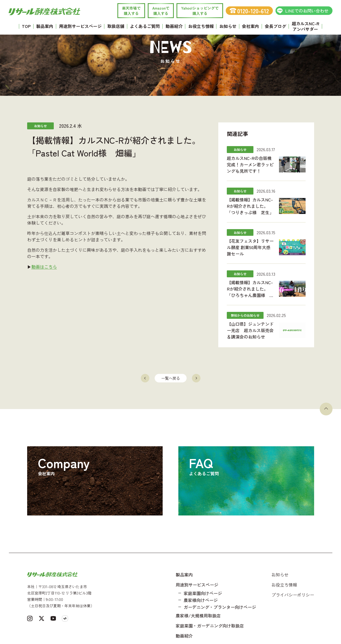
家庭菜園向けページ (203, 593)
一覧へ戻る (171, 378)
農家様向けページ (201, 600)
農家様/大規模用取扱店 (198, 616)
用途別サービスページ (80, 26)
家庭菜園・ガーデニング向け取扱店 (210, 626)
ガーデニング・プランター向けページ (220, 607)
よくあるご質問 (145, 26)
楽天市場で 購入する (131, 11)
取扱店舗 (116, 26)
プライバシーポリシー (293, 595)
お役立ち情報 (201, 26)
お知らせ (228, 26)
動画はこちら (44, 267)
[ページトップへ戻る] (326, 409)
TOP (26, 26)
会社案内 (250, 26)
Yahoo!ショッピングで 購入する (200, 11)
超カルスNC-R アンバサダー (305, 26)
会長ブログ (276, 26)
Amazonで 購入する (161, 11)
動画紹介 (174, 26)
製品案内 (45, 26)
